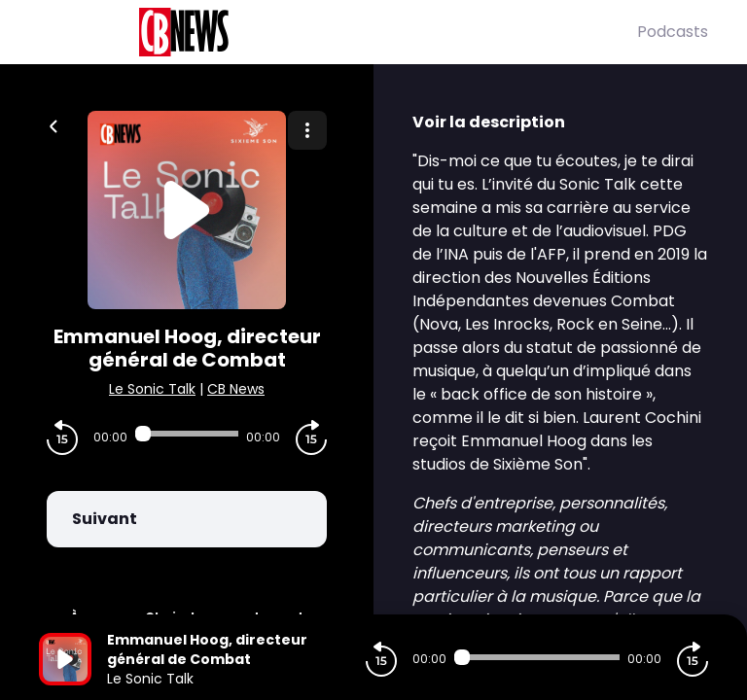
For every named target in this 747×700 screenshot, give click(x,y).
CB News (236, 389)
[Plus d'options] (307, 130)
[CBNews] (338, 32)
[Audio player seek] (187, 434)
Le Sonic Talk (152, 389)
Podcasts (673, 32)
